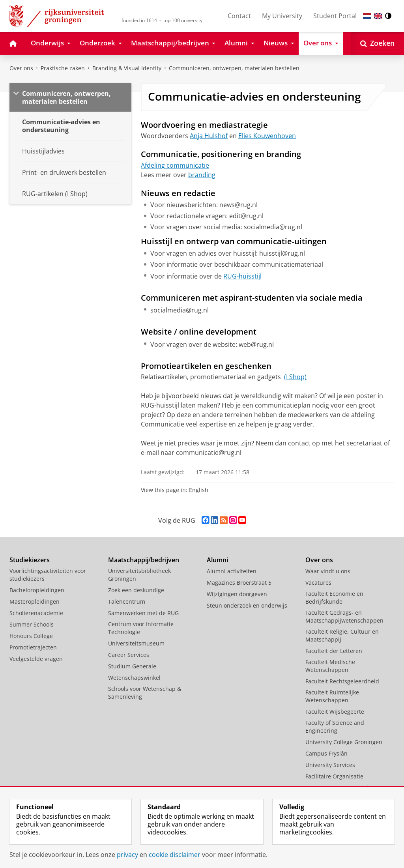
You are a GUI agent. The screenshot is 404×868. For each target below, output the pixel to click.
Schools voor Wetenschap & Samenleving (145, 693)
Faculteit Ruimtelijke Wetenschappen (332, 696)
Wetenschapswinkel (134, 678)
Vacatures (318, 583)
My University (282, 16)
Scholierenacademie (36, 613)
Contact (239, 16)
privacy (127, 855)
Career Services (129, 655)
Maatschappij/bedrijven (144, 560)
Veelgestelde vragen (36, 659)
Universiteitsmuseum (136, 643)
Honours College (31, 636)
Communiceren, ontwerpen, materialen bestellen (234, 68)
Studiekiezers (30, 560)
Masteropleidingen (35, 601)
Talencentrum (127, 601)
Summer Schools (32, 624)
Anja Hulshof (209, 136)
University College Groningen (344, 742)
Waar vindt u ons (328, 571)
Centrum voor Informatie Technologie (141, 628)
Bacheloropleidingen (37, 590)
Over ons (21, 68)
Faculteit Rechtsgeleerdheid (342, 681)
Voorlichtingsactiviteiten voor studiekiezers (48, 575)
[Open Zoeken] (377, 43)
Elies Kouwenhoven (267, 136)
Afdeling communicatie (175, 165)
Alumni (217, 560)
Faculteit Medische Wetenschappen (330, 666)
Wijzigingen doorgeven (237, 594)
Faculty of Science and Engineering (335, 727)
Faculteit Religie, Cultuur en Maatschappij (342, 635)
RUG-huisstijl (242, 276)
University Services (330, 765)
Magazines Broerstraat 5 (239, 583)
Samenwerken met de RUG (143, 613)
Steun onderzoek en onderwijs (247, 605)
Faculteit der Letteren (334, 651)
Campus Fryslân (326, 753)
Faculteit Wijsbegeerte (335, 712)
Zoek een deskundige (136, 590)
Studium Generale (132, 666)
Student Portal (335, 16)
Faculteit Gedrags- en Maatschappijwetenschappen (344, 616)
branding (202, 175)
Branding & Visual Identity (127, 68)
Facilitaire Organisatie (334, 776)
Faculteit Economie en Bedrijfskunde (334, 598)
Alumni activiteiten (232, 571)
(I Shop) (295, 377)
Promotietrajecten (33, 647)
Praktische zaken (63, 68)
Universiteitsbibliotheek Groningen (139, 575)
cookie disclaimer (175, 855)
